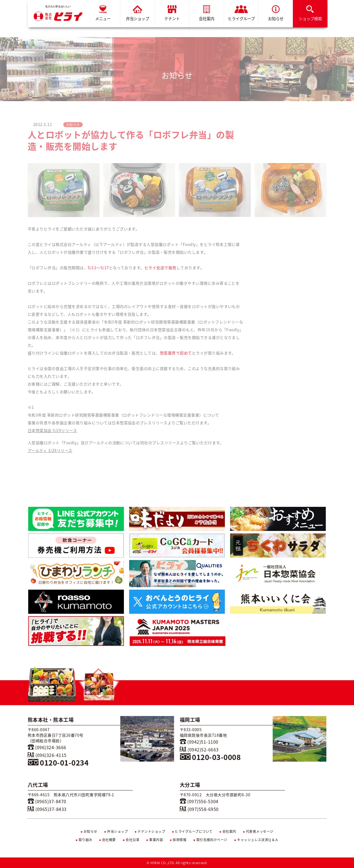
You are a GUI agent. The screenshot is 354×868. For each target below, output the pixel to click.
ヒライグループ (241, 13)
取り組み (84, 840)
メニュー (103, 13)
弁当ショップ (137, 13)
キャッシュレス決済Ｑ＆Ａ (256, 840)
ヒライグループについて (192, 831)
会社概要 (107, 840)
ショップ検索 (310, 13)
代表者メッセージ (258, 831)
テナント (172, 13)
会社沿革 (131, 840)
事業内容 (155, 840)
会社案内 (207, 13)
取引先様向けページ (210, 840)
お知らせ (276, 13)
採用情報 (178, 840)
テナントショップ (150, 831)
